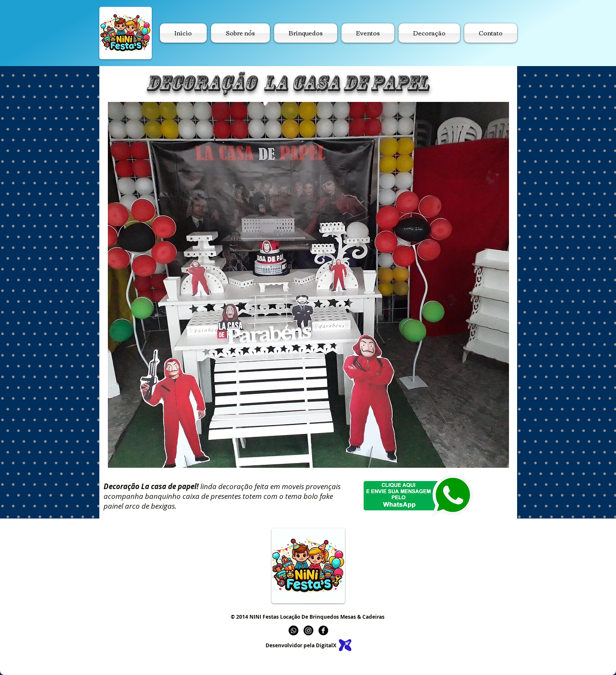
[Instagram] (308, 630)
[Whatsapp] (294, 630)
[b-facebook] (323, 630)
